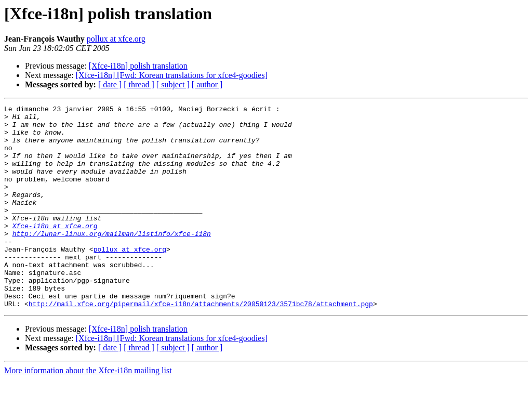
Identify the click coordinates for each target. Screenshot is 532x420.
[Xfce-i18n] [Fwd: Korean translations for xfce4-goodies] (172, 75)
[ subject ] (173, 84)
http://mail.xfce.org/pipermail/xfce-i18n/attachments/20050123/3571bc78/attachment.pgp (201, 344)
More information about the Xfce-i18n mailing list (88, 411)
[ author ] (207, 84)
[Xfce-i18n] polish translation (138, 66)
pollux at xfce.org (116, 39)
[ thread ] (139, 84)
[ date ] (110, 84)
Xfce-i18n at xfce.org (55, 251)
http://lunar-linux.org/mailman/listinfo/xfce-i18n (112, 260)
